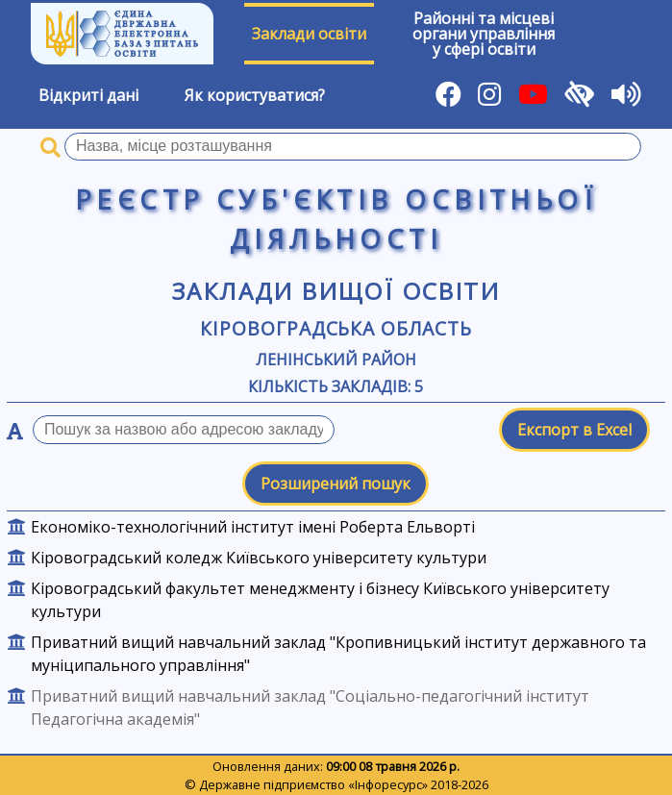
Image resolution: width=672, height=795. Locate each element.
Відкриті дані (88, 95)
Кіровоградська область (336, 328)
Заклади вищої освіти (336, 291)
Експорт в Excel (574, 430)
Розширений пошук (336, 484)
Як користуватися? (255, 95)
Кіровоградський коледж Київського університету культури (259, 558)
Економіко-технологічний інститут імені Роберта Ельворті (253, 527)
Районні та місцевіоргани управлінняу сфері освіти (484, 34)
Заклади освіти (309, 34)
